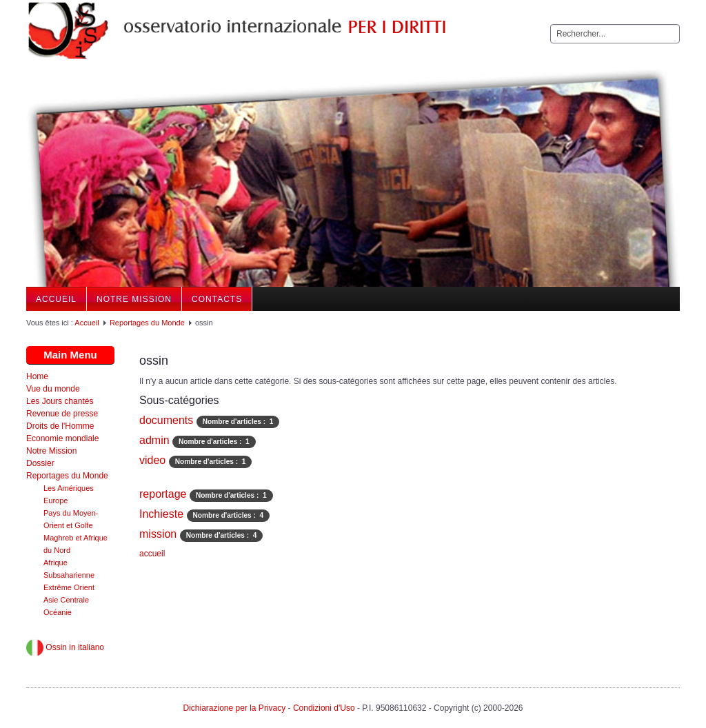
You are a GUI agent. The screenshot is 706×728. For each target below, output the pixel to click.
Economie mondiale (62, 438)
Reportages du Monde (147, 323)
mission (158, 534)
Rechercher (551, 24)
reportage (163, 494)
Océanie (58, 612)
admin (154, 440)
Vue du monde (53, 389)
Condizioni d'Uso (324, 708)
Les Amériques (69, 488)
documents (166, 420)
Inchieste (161, 514)
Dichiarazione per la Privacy (234, 708)
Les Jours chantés (60, 401)
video (152, 460)
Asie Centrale (66, 600)
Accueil (56, 299)
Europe (56, 501)
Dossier (40, 463)
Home (37, 376)
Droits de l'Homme (60, 426)
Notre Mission (134, 299)
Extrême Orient (69, 587)
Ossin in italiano (65, 647)
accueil (152, 554)
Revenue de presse (62, 414)
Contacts (217, 299)
